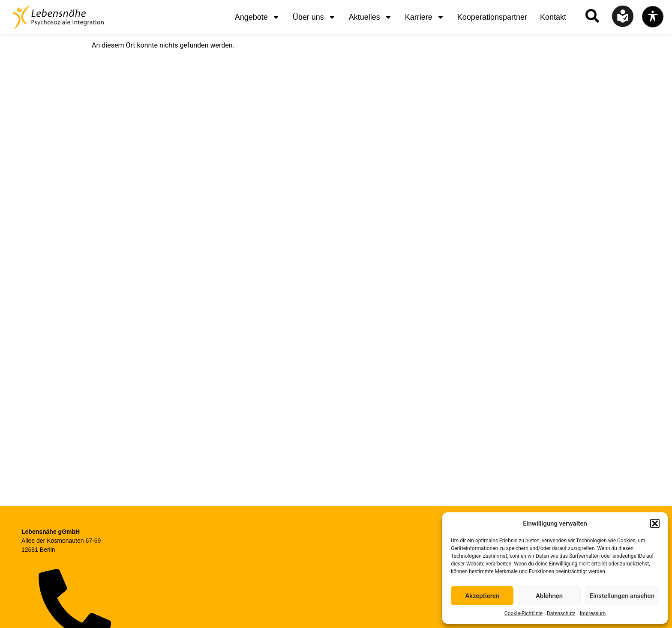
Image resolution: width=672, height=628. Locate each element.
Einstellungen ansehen (622, 596)
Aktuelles (370, 17)
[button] (655, 523)
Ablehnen (549, 596)
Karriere (425, 17)
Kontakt (553, 17)
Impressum (593, 613)
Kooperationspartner (492, 17)
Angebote (257, 17)
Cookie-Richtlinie (523, 613)
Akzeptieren (482, 596)
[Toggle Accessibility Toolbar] (653, 17)
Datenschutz (561, 613)
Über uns (314, 17)
